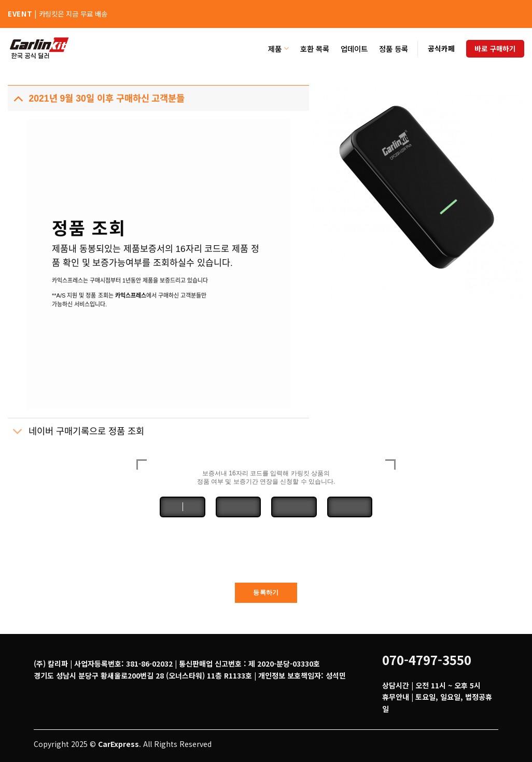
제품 (278, 48)
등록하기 (266, 592)
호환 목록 (315, 48)
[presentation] (266, 553)
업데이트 (354, 48)
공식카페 (441, 48)
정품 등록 (394, 48)
